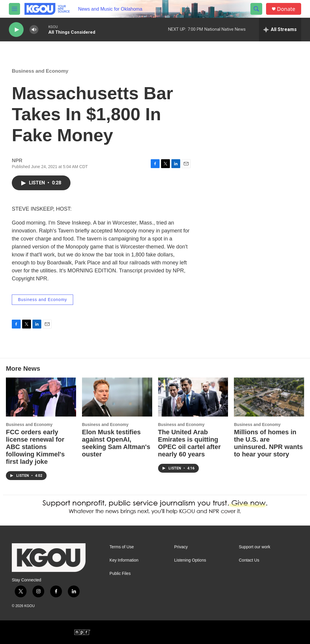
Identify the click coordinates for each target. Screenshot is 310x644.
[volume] (34, 30)
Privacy (181, 547)
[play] (16, 30)
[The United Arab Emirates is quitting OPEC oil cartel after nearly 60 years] (193, 397)
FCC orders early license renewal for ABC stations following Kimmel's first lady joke (35, 447)
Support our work (255, 547)
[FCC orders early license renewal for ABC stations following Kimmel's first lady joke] (41, 397)
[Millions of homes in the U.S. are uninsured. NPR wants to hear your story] (269, 397)
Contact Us (249, 560)
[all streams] (280, 30)
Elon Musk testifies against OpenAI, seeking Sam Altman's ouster (116, 443)
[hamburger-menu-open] (14, 9)
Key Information (124, 560)
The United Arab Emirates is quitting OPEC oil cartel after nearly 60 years (190, 443)
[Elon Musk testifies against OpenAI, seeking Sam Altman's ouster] (117, 397)
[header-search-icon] (256, 9)
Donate (286, 9)
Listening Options (190, 560)
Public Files (120, 574)
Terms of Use (122, 547)
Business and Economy (40, 71)
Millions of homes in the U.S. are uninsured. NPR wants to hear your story (268, 443)
